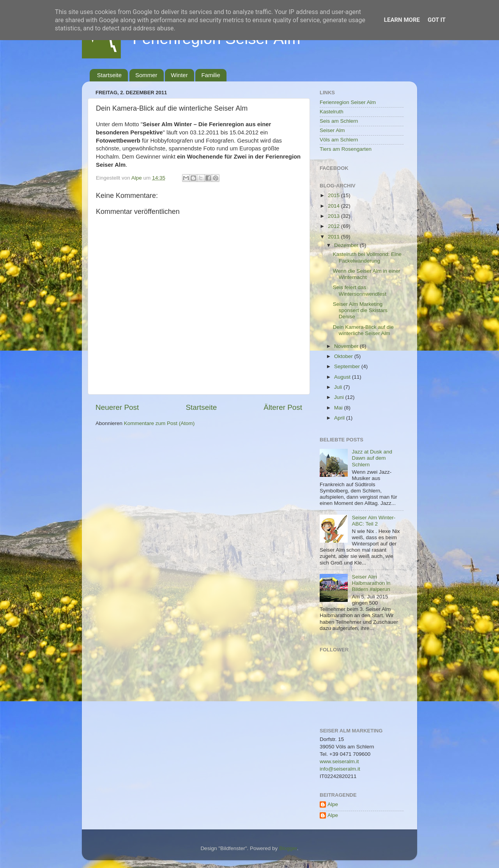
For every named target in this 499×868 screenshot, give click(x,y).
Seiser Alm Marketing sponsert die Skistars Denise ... (360, 310)
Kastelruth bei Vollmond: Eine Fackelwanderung (367, 257)
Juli (339, 387)
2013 (334, 216)
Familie (211, 75)
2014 (334, 206)
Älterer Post (283, 407)
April (340, 418)
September (348, 366)
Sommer (146, 75)
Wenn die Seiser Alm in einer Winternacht (367, 274)
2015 (334, 195)
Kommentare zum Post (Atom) (159, 423)
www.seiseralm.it (339, 761)
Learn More (402, 20)
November (347, 346)
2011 (334, 237)
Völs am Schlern (339, 140)
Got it (437, 20)
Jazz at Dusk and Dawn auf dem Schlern (372, 458)
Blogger (288, 848)
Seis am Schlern (339, 121)
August (343, 377)
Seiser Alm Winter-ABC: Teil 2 (373, 521)
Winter (179, 75)
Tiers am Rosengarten (346, 149)
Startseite (109, 75)
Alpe (333, 804)
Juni (340, 397)
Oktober (344, 356)
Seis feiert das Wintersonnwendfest (360, 290)
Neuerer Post (117, 407)
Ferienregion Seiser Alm (348, 102)
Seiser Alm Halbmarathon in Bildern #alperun (371, 583)
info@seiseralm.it (340, 769)
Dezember (347, 245)
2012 (334, 226)
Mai (339, 408)
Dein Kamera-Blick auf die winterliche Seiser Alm (363, 330)
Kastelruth (332, 112)
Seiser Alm (332, 130)
